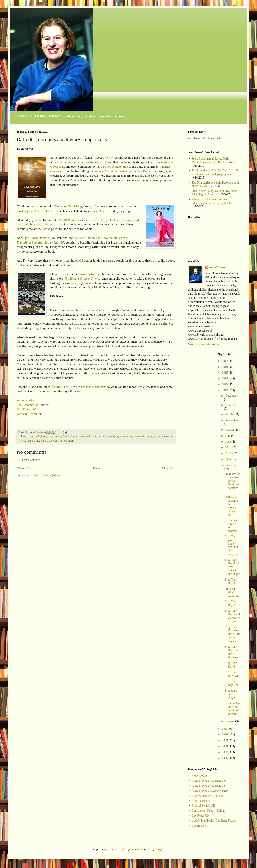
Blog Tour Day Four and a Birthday (232, 652)
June (228, 442)
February (231, 465)
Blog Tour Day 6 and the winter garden (232, 616)
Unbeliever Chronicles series (108, 171)
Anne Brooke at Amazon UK (209, 781)
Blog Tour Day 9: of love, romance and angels (232, 567)
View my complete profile (203, 344)
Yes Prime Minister (93, 387)
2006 (225, 758)
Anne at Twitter (201, 801)
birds (37, 437)
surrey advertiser (163, 437)
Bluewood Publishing (68, 206)
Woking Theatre (62, 387)
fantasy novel (54, 437)
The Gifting (110, 158)
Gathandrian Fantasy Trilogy (209, 811)
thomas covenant (49, 441)
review (115, 437)
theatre (36, 441)
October (231, 414)
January (230, 721)
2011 (225, 729)
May (228, 447)
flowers (75, 437)
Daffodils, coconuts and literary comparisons (232, 506)
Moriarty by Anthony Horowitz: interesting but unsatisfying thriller (212, 201)
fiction (66, 437)
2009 (225, 740)
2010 (225, 735)
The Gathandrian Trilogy (33, 405)
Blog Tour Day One (231, 683)
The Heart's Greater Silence (82, 278)
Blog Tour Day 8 (231, 581)
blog (43, 437)
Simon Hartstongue (115, 167)
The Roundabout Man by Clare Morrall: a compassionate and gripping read (215, 172)
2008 (225, 746)
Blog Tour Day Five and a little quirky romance (232, 634)
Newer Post (25, 468)
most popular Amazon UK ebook (38, 211)
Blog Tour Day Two (232, 674)
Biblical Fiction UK (29, 414)
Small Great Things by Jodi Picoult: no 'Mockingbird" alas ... (215, 193)
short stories (126, 437)
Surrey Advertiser (90, 274)
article (30, 437)
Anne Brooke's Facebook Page (210, 791)
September (232, 420)
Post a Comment (32, 460)
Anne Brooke (25, 400)
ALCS (79, 260)
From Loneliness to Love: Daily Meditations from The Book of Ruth (213, 160)
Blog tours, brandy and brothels (231, 525)
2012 (225, 390)
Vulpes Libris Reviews (35, 238)
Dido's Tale (98, 211)
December (232, 396)
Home (97, 468)
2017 (225, 361)
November (232, 405)
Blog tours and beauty (231, 694)
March (230, 459)
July (228, 436)
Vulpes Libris (67, 441)
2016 (225, 367)
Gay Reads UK (26, 409)
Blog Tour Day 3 (231, 665)
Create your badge (213, 138)
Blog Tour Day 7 (231, 603)
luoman (135, 849)
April (229, 454)
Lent (102, 437)
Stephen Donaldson (144, 171)
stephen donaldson (143, 437)
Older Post (168, 468)
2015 (225, 373)
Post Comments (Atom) (47, 475)
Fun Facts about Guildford (232, 592)
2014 (225, 378)
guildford (85, 437)
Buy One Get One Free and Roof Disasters (232, 709)
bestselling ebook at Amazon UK (85, 162)
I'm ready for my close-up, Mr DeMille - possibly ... (232, 483)
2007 (225, 752)
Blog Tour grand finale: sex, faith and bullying (232, 545)
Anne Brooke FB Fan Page (208, 796)
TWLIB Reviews (68, 220)
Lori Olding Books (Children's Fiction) (215, 821)
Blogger (160, 849)
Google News (200, 826)
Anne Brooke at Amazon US (209, 786)
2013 (225, 385)
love (108, 437)
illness (94, 437)
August (230, 430)
